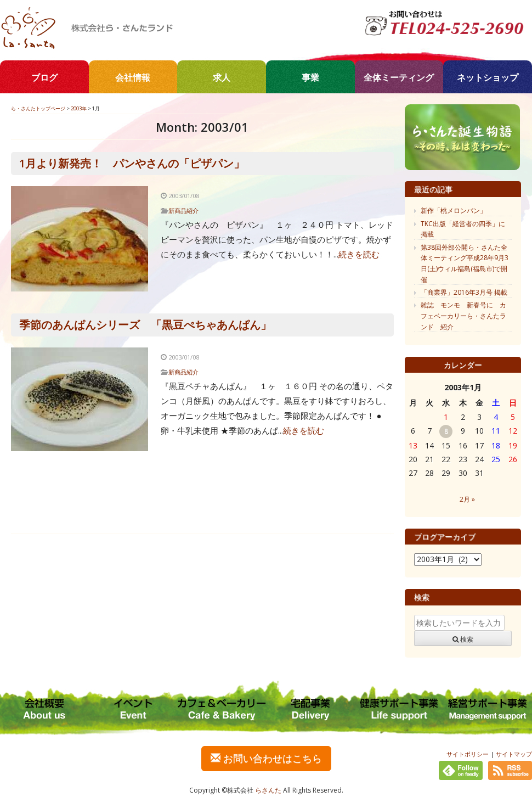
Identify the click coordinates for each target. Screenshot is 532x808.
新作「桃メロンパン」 (454, 211)
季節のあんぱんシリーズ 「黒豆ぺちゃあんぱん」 (145, 325)
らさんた (268, 790)
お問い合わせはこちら (266, 758)
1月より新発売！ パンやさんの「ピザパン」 (132, 163)
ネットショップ (488, 77)
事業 (310, 77)
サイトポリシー (468, 754)
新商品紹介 (183, 211)
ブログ (44, 77)
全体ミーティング (399, 77)
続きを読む (359, 254)
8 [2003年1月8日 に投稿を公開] (446, 431)
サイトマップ (514, 754)
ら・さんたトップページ (38, 108)
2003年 (79, 108)
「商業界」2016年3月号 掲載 (464, 292)
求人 (222, 77)
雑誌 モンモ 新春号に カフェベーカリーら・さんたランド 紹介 (463, 316)
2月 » (467, 499)
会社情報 (133, 77)
